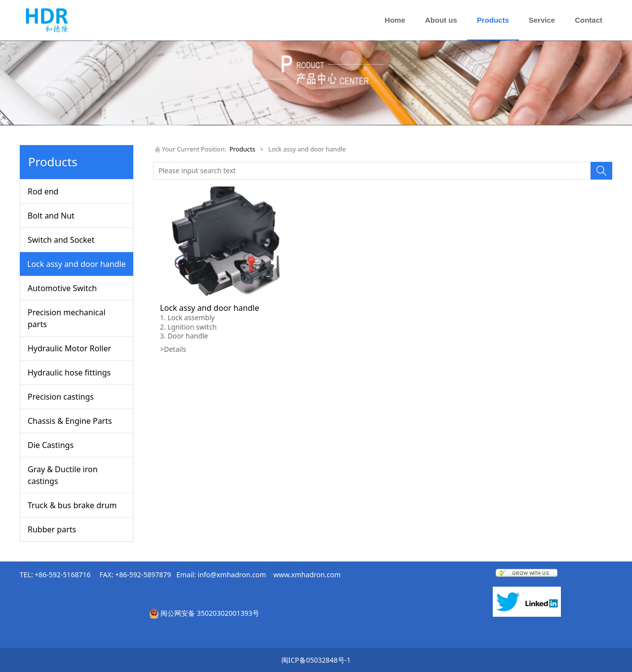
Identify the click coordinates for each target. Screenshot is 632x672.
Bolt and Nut (51, 216)
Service (542, 20)
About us (441, 20)
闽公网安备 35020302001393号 (210, 613)
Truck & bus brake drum (72, 505)
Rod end (43, 191)
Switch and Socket (61, 240)
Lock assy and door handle (77, 264)
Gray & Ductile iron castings (63, 475)
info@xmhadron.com (232, 575)
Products (493, 20)
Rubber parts (52, 529)
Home (395, 20)
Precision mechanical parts (67, 318)
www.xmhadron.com (307, 575)
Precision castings (61, 397)
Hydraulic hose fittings (69, 373)
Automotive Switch (62, 288)
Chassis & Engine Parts (70, 421)
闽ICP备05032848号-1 (316, 660)
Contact (589, 20)
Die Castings (51, 445)
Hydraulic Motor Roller (69, 348)
